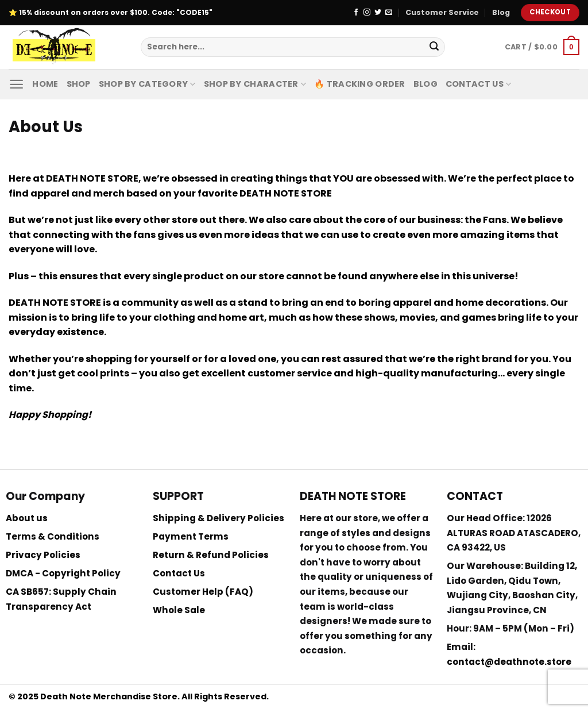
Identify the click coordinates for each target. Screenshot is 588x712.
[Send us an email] (389, 13)
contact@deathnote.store (509, 662)
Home (45, 84)
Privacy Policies (43, 555)
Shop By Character (255, 84)
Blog (501, 12)
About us (27, 518)
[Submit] (434, 47)
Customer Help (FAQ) (203, 592)
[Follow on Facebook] (356, 13)
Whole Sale (179, 610)
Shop (79, 84)
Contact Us (478, 84)
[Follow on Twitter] (378, 13)
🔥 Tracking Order (360, 84)
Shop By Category (147, 84)
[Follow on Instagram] (367, 13)
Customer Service (442, 12)
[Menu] (16, 84)
